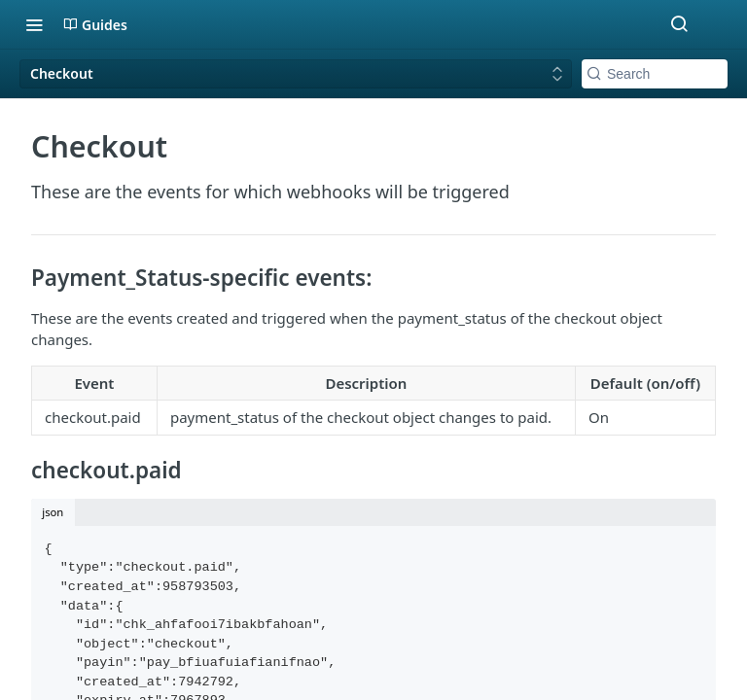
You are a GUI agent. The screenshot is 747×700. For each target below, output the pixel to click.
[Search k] (655, 74)
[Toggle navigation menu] (34, 24)
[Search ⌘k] (679, 24)
